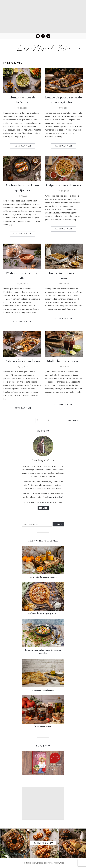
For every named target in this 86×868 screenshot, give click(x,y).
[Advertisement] (43, 16)
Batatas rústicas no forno (22, 361)
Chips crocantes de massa (64, 185)
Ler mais (43, 508)
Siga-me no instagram (43, 843)
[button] (5, 48)
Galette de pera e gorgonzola (43, 613)
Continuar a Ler (22, 146)
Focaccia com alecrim (43, 690)
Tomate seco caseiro (43, 726)
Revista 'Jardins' (55, 497)
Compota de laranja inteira (43, 577)
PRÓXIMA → (73, 420)
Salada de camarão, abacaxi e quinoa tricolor (43, 652)
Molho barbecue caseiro (64, 361)
